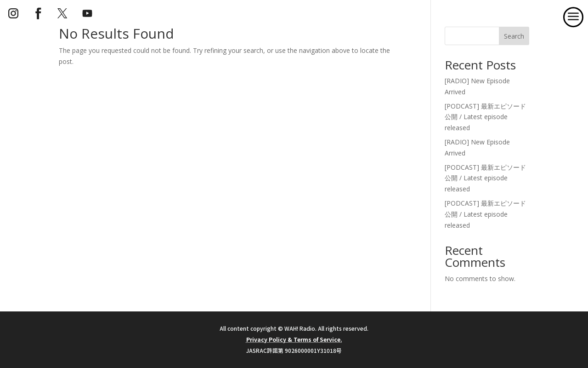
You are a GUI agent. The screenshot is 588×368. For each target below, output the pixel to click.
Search (514, 36)
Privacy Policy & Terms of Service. (294, 339)
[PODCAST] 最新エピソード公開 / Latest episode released (485, 117)
